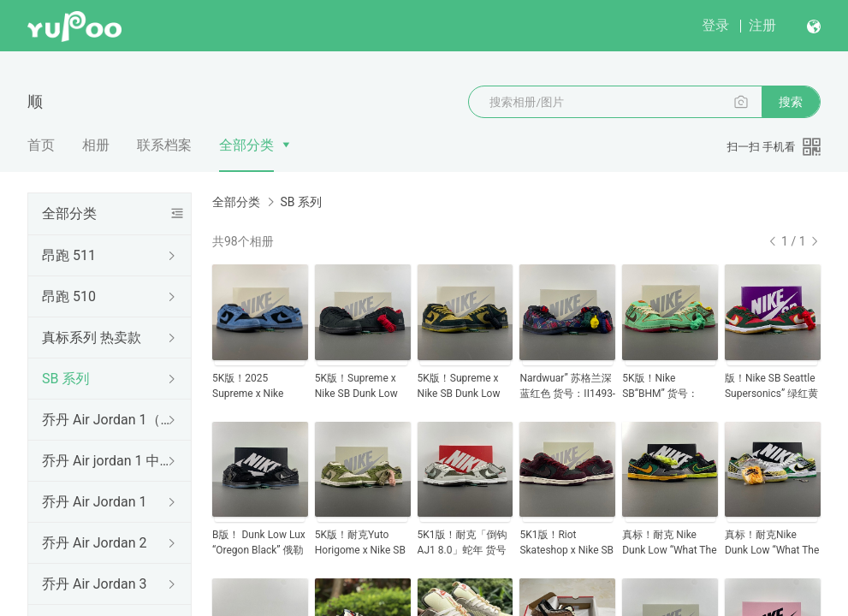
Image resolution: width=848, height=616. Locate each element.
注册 (762, 25)
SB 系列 (65, 379)
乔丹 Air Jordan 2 (94, 543)
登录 (715, 25)
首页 (41, 145)
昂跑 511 (69, 255)
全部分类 (246, 145)
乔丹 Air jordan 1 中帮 (106, 461)
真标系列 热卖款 (92, 338)
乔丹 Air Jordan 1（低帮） (106, 420)
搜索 (791, 102)
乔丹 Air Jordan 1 (94, 502)
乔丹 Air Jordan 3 (94, 584)
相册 (96, 145)
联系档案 (164, 145)
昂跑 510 (69, 296)
